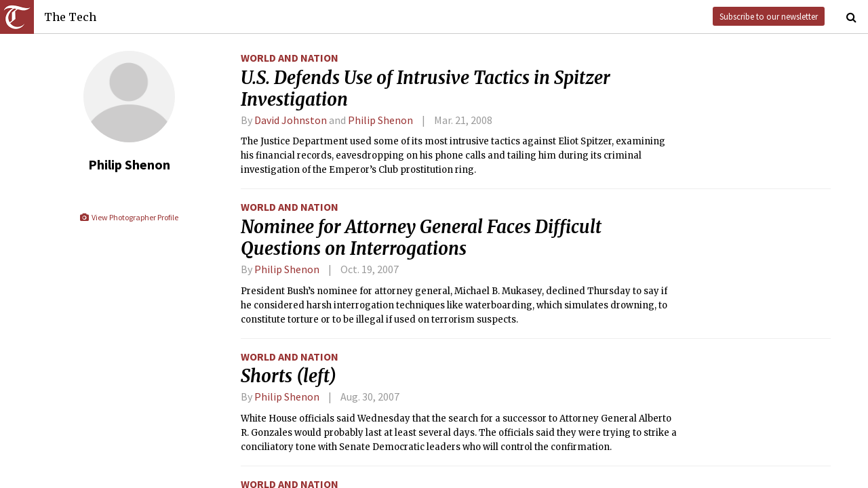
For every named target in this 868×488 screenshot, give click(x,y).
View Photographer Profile (129, 217)
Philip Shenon (380, 120)
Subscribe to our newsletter (769, 16)
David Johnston (291, 120)
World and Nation (290, 58)
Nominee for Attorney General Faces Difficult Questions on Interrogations (421, 238)
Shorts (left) (289, 376)
